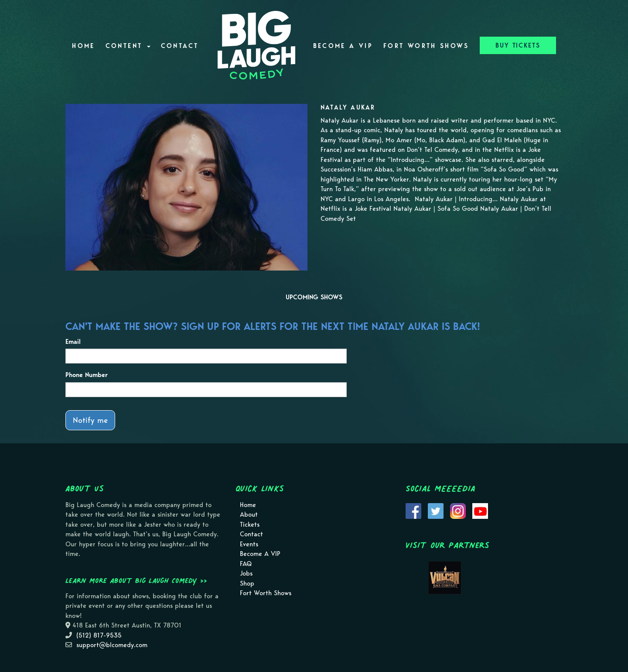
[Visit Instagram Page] (458, 510)
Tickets (250, 525)
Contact (180, 46)
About (249, 514)
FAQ (246, 564)
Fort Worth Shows (426, 46)
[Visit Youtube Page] (480, 510)
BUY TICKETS (518, 45)
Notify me (90, 420)
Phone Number (87, 375)
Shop (247, 583)
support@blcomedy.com (112, 645)
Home (83, 46)
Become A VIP (343, 46)
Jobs (246, 573)
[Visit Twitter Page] (436, 510)
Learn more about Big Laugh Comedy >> (136, 580)
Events (249, 544)
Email (73, 342)
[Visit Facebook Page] (413, 510)
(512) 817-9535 (99, 635)
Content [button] (128, 46)
